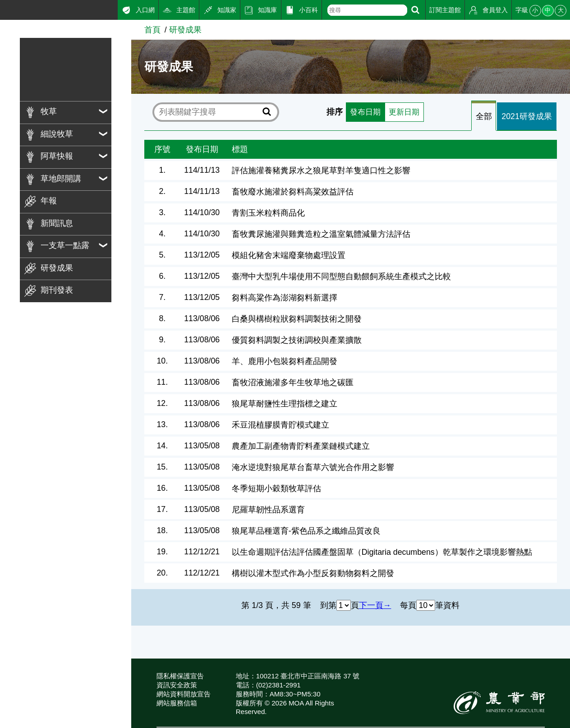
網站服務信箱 (177, 703)
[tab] (484, 116)
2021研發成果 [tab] (527, 116)
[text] (368, 10)
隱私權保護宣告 (180, 676)
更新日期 (405, 112)
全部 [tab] (484, 116)
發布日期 (364, 112)
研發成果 (185, 30)
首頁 (152, 30)
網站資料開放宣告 (184, 694)
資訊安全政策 (177, 685)
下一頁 (371, 605)
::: (3, 9)
